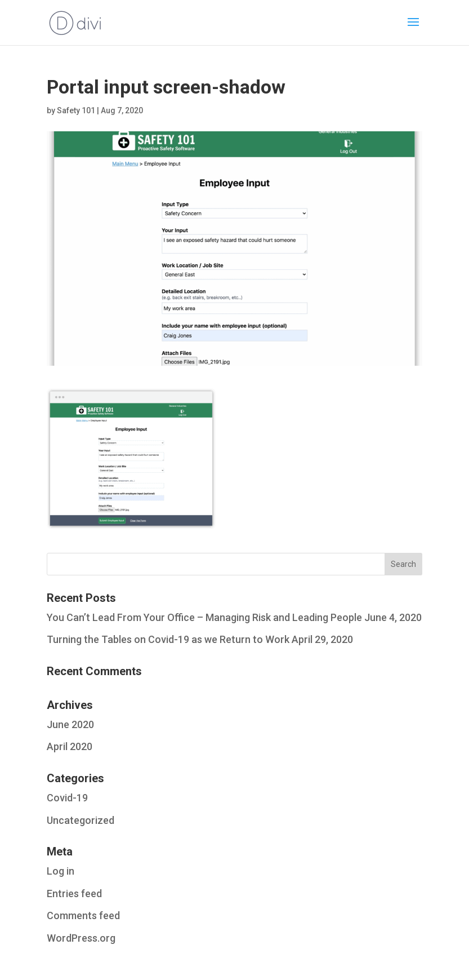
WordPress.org (81, 938)
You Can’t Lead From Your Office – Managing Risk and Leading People (204, 617)
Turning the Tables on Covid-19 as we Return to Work (168, 639)
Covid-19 (67, 798)
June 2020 (70, 724)
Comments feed (83, 915)
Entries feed (74, 893)
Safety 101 (76, 110)
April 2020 (70, 746)
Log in (61, 871)
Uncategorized (81, 820)
